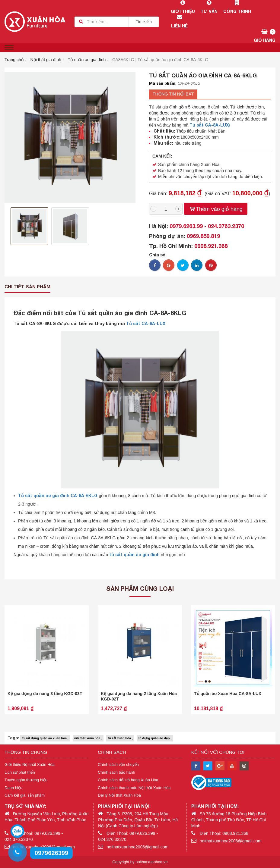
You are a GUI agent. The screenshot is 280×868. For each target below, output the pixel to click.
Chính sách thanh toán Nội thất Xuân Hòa (134, 788)
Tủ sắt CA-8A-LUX (146, 323)
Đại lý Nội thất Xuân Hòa (119, 795)
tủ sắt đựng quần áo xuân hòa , (45, 738)
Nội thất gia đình (46, 60)
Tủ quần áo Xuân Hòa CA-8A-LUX (228, 694)
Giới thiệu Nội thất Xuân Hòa (30, 765)
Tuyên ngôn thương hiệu (26, 780)
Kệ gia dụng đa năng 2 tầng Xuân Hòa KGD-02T (139, 696)
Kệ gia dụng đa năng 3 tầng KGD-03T (45, 694)
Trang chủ (14, 60)
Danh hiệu (13, 788)
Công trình (237, 7)
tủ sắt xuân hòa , (120, 738)
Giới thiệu (183, 7)
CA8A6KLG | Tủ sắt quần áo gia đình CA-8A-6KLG (160, 60)
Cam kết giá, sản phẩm (25, 795)
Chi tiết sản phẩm (27, 287)
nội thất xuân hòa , (88, 738)
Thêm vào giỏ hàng (216, 209)
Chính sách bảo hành (116, 772)
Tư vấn (209, 7)
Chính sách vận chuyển (118, 765)
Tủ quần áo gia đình (87, 60)
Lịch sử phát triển (20, 772)
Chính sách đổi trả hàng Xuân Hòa (128, 780)
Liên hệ (179, 21)
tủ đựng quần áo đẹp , (155, 738)
